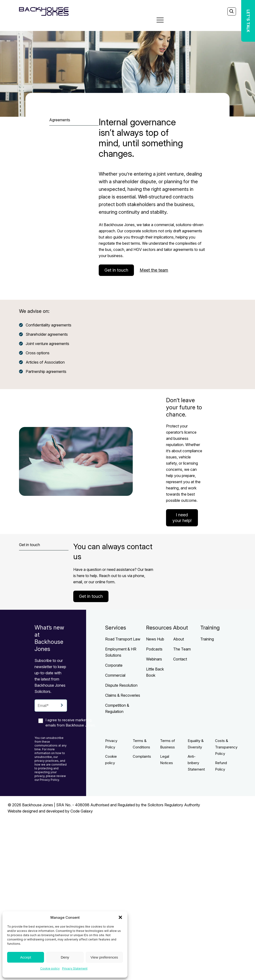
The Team (182, 649)
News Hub (155, 639)
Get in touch (116, 270)
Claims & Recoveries (123, 695)
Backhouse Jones (38, 805)
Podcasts (154, 649)
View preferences (104, 957)
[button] (120, 917)
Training (207, 639)
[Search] (231, 12)
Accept (26, 957)
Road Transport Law (123, 639)
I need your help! (182, 518)
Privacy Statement (75, 968)
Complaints (142, 756)
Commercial (115, 675)
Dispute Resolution (121, 685)
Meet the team (154, 270)
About (179, 639)
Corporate (114, 665)
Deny (65, 957)
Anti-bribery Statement (196, 763)
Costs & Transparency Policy (226, 747)
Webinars (154, 659)
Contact (180, 659)
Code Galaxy (82, 811)
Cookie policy (50, 968)
